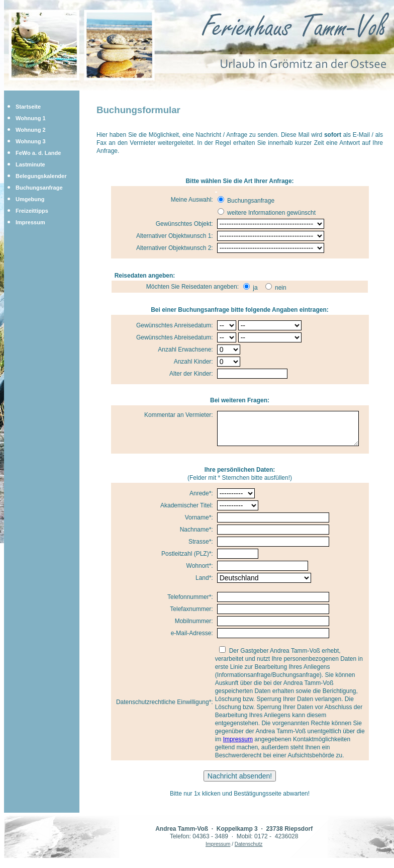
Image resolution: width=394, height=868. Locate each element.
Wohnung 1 (31, 118)
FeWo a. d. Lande (38, 153)
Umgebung (30, 199)
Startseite (28, 107)
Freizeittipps (32, 211)
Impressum (30, 222)
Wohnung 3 (31, 141)
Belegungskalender (41, 176)
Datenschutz (249, 850)
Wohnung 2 (31, 130)
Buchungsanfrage (39, 188)
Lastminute (30, 164)
